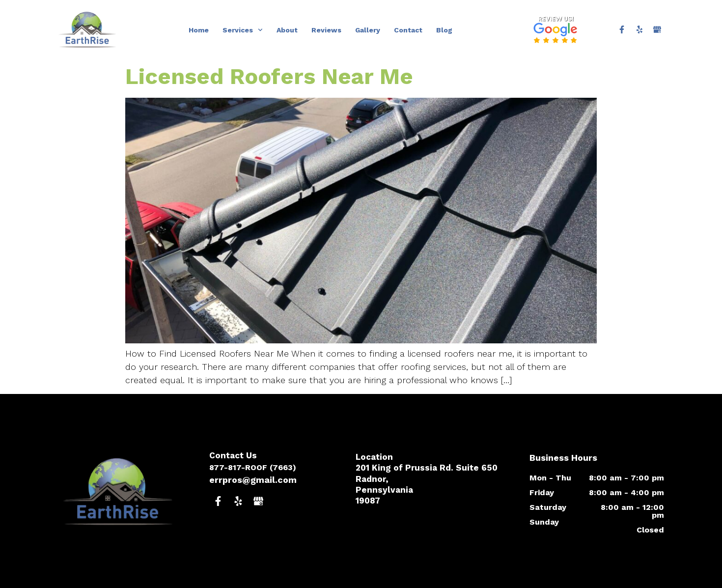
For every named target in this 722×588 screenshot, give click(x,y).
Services (243, 30)
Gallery (368, 30)
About (287, 30)
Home (199, 30)
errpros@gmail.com (253, 480)
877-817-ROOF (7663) (253, 467)
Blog (444, 30)
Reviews (326, 30)
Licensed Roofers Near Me (269, 76)
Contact (408, 30)
